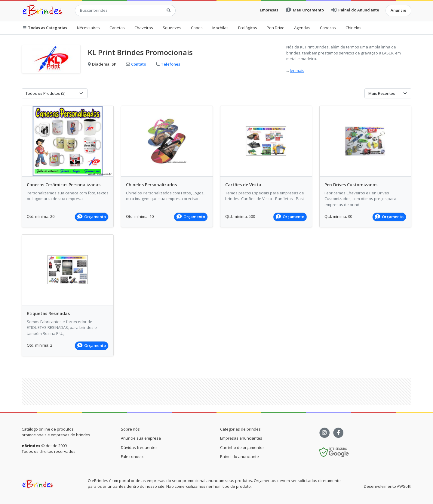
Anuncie (398, 10)
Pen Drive (276, 28)
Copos (197, 28)
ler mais (297, 70)
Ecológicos (248, 28)
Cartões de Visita (243, 185)
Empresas (269, 10)
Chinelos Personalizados (151, 185)
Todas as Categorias (45, 28)
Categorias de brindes (240, 429)
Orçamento (92, 217)
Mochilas (220, 28)
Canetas (117, 28)
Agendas (302, 28)
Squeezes (172, 28)
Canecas (328, 28)
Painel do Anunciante (355, 10)
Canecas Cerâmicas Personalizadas (64, 185)
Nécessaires (88, 28)
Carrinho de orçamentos (242, 447)
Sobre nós (130, 429)
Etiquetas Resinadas (48, 313)
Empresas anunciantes (241, 438)
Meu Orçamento (305, 10)
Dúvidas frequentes (139, 447)
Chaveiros (144, 28)
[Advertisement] (216, 391)
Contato (136, 64)
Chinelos (353, 28)
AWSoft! (404, 486)
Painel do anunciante (240, 456)
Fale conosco (133, 456)
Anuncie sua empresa (141, 438)
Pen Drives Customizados (351, 185)
